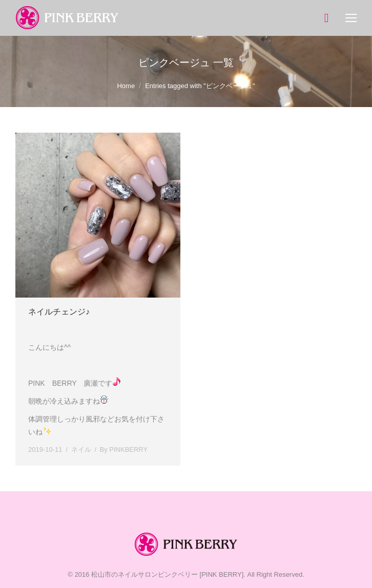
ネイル (81, 449)
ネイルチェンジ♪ (59, 312)
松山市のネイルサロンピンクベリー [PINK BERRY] (167, 574)
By (124, 449)
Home (126, 86)
